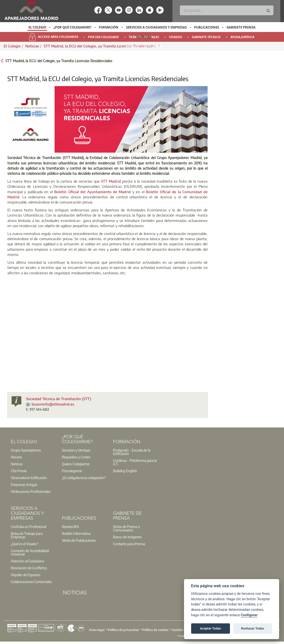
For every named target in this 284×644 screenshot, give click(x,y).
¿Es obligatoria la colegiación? (84, 478)
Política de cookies (156, 629)
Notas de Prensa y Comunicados (126, 528)
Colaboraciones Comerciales (31, 582)
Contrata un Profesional (28, 527)
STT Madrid (111, 181)
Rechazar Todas (253, 628)
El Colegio (37, 27)
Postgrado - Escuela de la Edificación (132, 452)
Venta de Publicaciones (79, 540)
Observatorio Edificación (29, 478)
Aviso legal (97, 629)
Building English (125, 471)
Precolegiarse (72, 471)
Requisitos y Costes (76, 457)
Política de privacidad (123, 629)
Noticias (144, 37)
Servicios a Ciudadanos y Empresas (156, 27)
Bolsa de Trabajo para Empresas (27, 535)
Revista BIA (71, 527)
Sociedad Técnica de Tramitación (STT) (59, 399)
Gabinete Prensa (241, 27)
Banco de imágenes (127, 537)
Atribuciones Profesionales (31, 491)
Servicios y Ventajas (76, 450)
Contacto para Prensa (129, 544)
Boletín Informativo (76, 533)
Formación (109, 27)
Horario (16, 457)
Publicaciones (207, 27)
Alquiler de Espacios (26, 575)
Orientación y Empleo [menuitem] (144, 47)
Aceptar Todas (210, 628)
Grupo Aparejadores (26, 450)
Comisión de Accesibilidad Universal (30, 552)
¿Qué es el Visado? (24, 544)
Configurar (249, 615)
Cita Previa (19, 471)
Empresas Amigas (24, 484)
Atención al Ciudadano (28, 561)
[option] (37, 27)
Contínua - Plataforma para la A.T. (135, 462)
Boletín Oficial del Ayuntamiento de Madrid (92, 192)
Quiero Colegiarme (76, 464)
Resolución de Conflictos (29, 568)
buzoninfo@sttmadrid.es (53, 404)
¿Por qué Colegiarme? (72, 27)
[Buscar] (227, 10)
